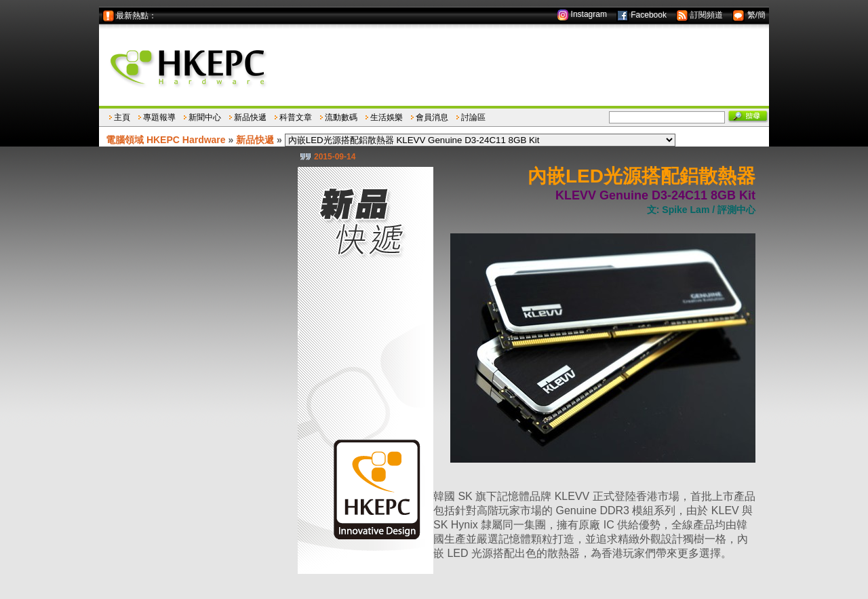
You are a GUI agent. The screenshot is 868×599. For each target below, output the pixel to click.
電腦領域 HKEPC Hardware (166, 140)
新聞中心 (205, 117)
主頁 (122, 117)
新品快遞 (250, 117)
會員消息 (432, 117)
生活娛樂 (387, 117)
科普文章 (296, 117)
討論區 (473, 117)
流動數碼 (341, 117)
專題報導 (159, 117)
